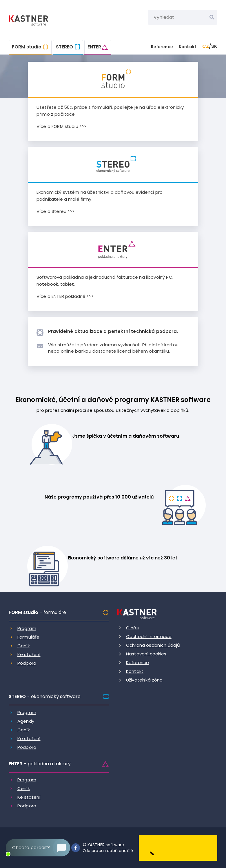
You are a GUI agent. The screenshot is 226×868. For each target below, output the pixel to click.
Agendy (26, 721)
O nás (132, 628)
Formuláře (28, 637)
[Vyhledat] (212, 17)
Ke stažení (29, 654)
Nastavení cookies (146, 654)
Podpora (27, 663)
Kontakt (188, 47)
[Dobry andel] (178, 848)
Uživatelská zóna (144, 680)
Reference (162, 47)
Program (27, 628)
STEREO (64, 47)
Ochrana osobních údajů (153, 645)
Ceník (24, 646)
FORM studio (27, 47)
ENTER (94, 47)
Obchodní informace (149, 636)
